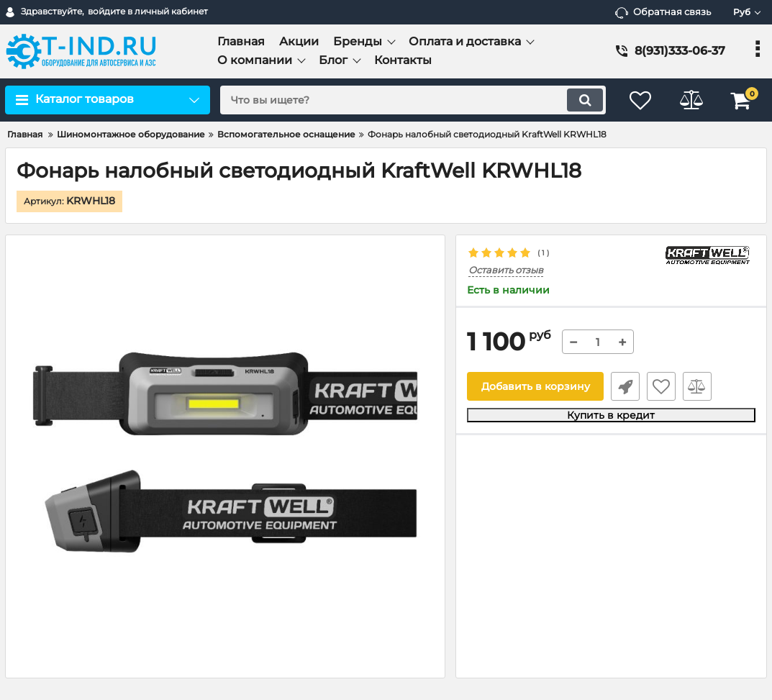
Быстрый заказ (625, 386)
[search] (413, 100)
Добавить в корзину (536, 386)
